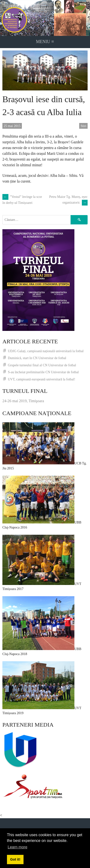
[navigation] (45, 42)
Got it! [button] (15, 859)
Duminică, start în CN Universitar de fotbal (37, 358)
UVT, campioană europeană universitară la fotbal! (42, 379)
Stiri (84, 126)
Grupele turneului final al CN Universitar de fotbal (42, 365)
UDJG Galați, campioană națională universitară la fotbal (46, 351)
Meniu (45, 41)
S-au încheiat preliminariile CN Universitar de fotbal (43, 372)
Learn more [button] (18, 847)
